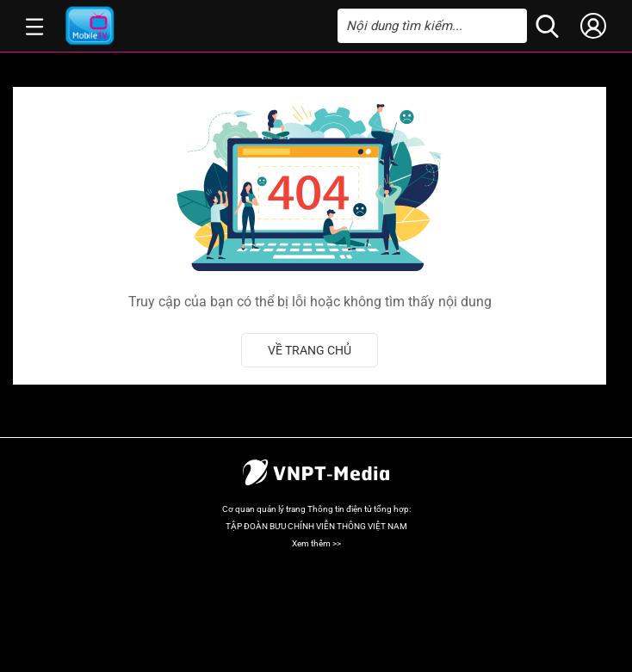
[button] (35, 25)
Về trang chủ (310, 350)
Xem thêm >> (316, 543)
